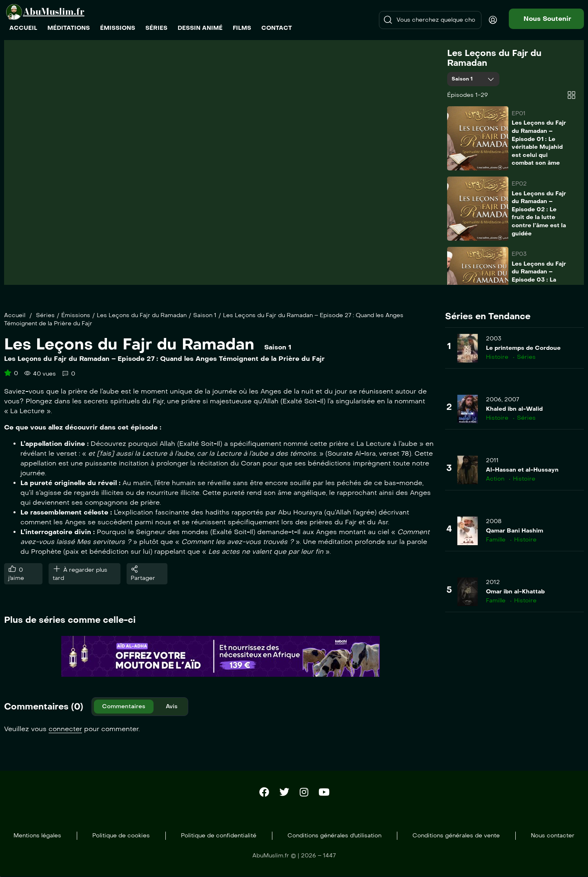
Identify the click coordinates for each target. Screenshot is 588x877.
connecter (65, 729)
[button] (546, 19)
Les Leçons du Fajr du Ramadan (494, 58)
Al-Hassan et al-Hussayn (522, 470)
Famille (496, 540)
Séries (45, 315)
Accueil (15, 315)
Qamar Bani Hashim (514, 531)
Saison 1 (463, 79)
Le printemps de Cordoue (523, 348)
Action (495, 479)
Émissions (76, 315)
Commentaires (124, 706)
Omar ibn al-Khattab (515, 592)
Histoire (497, 357)
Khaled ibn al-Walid (514, 409)
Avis (172, 706)
